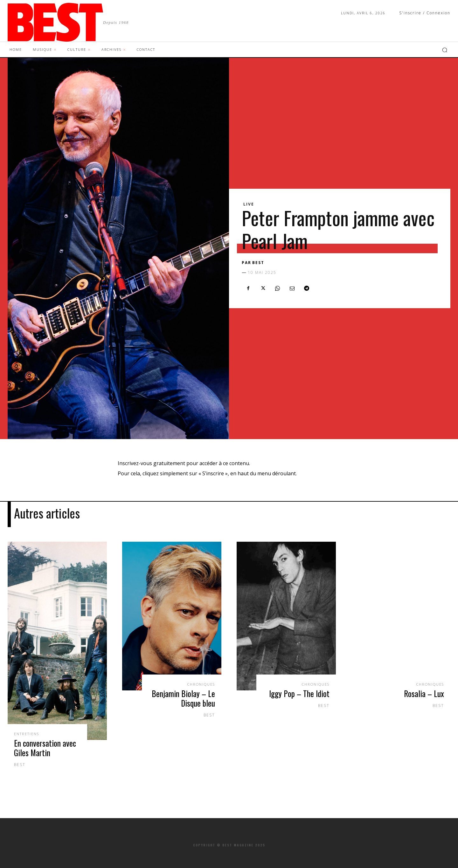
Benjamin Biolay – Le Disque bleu (183, 697)
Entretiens (28, 733)
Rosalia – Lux (424, 692)
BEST (258, 263)
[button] (445, 50)
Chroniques (199, 683)
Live (249, 204)
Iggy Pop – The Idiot (299, 692)
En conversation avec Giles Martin (45, 747)
